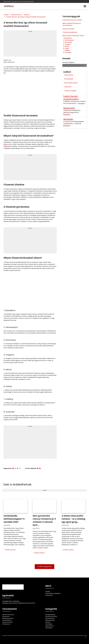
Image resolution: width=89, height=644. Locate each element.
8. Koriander (67, 52)
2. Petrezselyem (69, 40)
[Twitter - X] (18, 468)
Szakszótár (68, 87)
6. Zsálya (66, 48)
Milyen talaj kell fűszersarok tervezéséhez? (72, 24)
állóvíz (6, 144)
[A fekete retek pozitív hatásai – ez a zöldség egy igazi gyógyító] (74, 528)
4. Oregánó (67, 44)
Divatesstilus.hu (7, 620)
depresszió (68, 119)
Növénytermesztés (51, 616)
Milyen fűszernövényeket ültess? (73, 36)
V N (10, 60)
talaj (54, 211)
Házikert (27, 15)
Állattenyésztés (50, 620)
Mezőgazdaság (50, 615)
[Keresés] (85, 65)
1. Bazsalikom (68, 38)
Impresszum (49, 595)
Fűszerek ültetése (68, 29)
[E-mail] (15, 468)
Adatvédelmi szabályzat (53, 593)
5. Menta (66, 46)
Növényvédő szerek (71, 83)
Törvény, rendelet (70, 91)
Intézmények (69, 75)
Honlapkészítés (7, 601)
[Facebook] (13, 468)
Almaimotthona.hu (8, 615)
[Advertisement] (30, 44)
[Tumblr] (20, 468)
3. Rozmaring (68, 42)
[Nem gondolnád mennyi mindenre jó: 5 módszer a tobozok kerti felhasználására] (45, 528)
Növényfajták (69, 79)
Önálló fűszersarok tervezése (72, 20)
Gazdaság (49, 624)
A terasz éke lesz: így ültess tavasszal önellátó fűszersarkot (18, 1)
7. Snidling (67, 50)
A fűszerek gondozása (70, 32)
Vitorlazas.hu (6, 624)
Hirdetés (30, 31)
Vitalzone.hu (6, 616)
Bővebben (82, 103)
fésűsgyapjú (69, 108)
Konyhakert (49, 628)
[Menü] (85, 6)
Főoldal (6, 15)
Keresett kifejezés (68, 62)
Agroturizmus (50, 626)
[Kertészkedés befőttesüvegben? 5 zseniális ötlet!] (15, 528)
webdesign (16, 601)
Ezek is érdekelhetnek (17, 484)
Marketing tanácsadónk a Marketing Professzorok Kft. (19, 603)
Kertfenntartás (16, 15)
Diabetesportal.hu (8, 618)
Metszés (48, 622)
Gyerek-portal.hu (8, 622)
